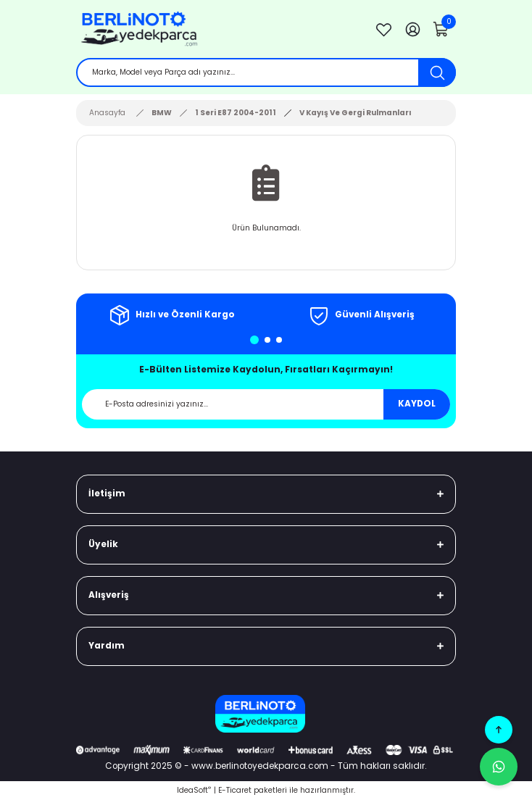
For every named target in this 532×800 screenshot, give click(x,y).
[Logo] (217, 29)
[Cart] (441, 29)
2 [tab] (267, 340)
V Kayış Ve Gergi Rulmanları (356, 113)
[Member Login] (412, 29)
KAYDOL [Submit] (417, 404)
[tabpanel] (171, 315)
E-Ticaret (235, 790)
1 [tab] (254, 340)
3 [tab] (279, 340)
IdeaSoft (194, 790)
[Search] (266, 72)
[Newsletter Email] (266, 404)
